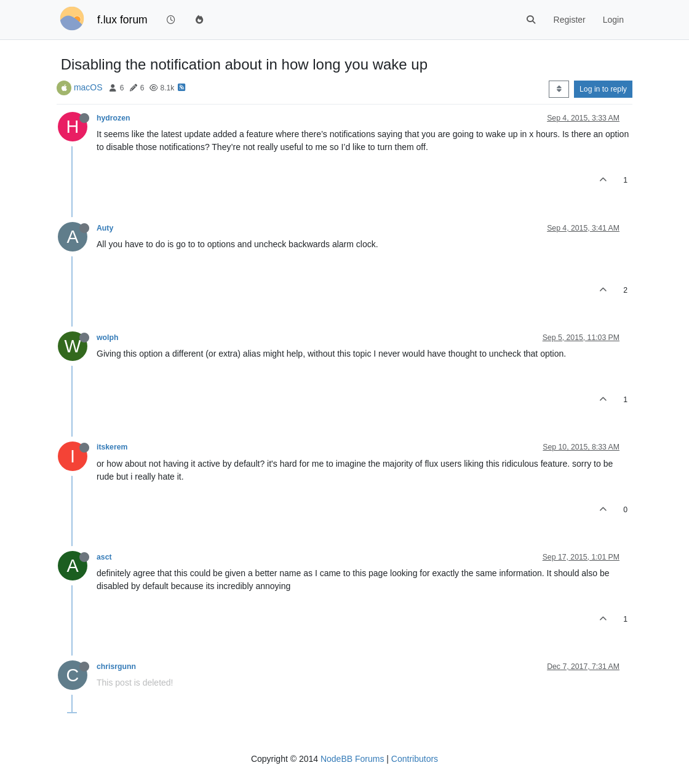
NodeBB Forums (352, 759)
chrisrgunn (116, 667)
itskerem (112, 447)
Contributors (415, 759)
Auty (105, 228)
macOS (88, 87)
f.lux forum (122, 20)
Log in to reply (603, 89)
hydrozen (113, 118)
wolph (107, 338)
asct (104, 557)
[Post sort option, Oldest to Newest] (559, 89)
